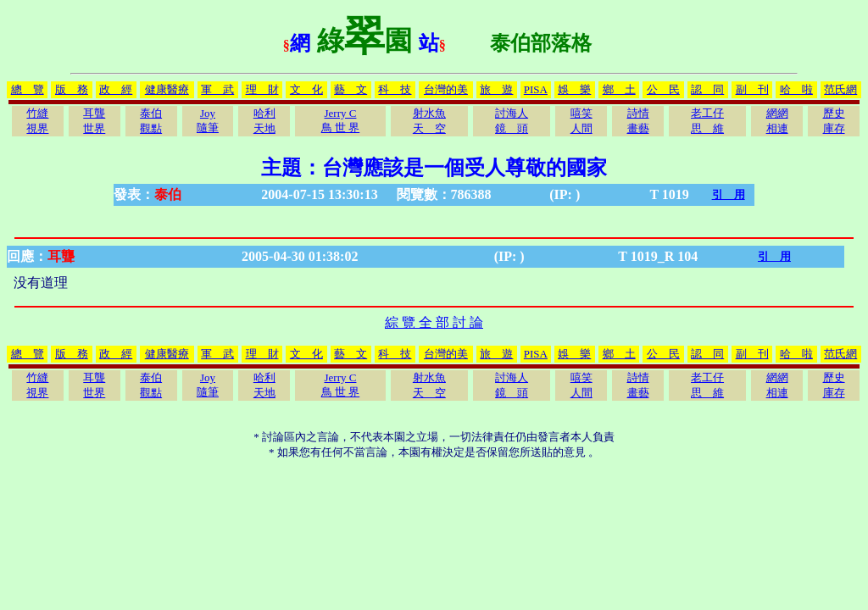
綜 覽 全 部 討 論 (434, 322)
